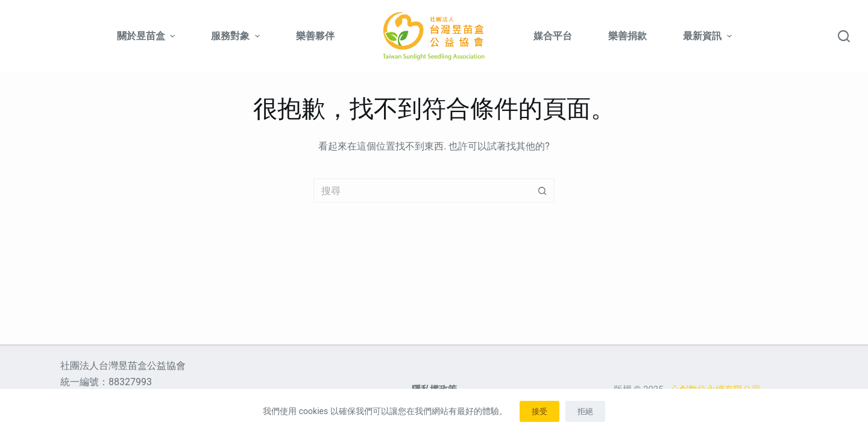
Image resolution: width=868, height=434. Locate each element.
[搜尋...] (422, 190)
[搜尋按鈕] (542, 190)
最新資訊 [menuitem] (707, 36)
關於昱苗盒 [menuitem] (147, 36)
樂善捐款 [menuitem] (627, 36)
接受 (539, 411)
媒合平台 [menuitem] (553, 36)
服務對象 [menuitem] (237, 36)
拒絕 (585, 411)
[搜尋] (844, 36)
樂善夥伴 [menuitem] (315, 36)
